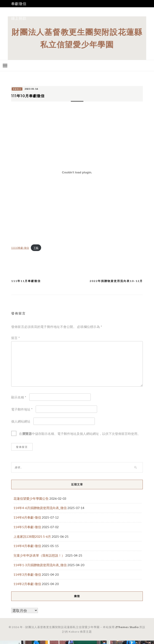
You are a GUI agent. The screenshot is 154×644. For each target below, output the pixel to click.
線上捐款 (19, 18)
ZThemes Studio (127, 627)
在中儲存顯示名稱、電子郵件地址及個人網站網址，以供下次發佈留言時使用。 (80, 434)
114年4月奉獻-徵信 (27, 546)
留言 (16, 338)
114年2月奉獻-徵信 (27, 584)
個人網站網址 (21, 421)
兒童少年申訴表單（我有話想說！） (39, 555)
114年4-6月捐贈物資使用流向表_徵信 (40, 508)
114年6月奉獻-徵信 (27, 517)
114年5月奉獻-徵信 (27, 527)
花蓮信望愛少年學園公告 (31, 498)
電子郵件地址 (22, 409)
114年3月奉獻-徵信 (27, 574)
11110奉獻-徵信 (20, 248)
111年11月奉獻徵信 (26, 281)
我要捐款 (19, 11)
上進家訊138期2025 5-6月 (32, 536)
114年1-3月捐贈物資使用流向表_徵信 (40, 565)
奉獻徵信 (19, 4)
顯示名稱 (19, 397)
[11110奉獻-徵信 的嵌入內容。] (77, 172)
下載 (36, 248)
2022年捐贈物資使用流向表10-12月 (116, 281)
